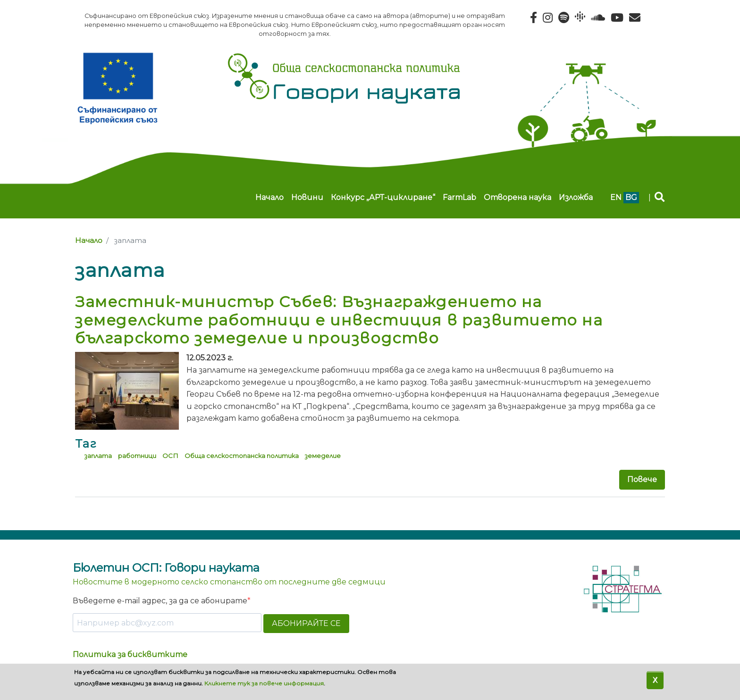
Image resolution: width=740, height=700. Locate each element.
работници (137, 456)
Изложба (576, 197)
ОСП (170, 456)
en (616, 197)
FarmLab (459, 197)
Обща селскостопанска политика (242, 456)
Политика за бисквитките (130, 654)
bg (631, 197)
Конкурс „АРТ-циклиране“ (383, 197)
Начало (269, 197)
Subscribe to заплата (79, 515)
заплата (98, 456)
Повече (642, 479)
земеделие (323, 456)
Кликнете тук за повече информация (264, 683)
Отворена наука (517, 197)
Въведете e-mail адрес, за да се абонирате (160, 601)
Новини (307, 197)
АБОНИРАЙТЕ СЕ (306, 623)
